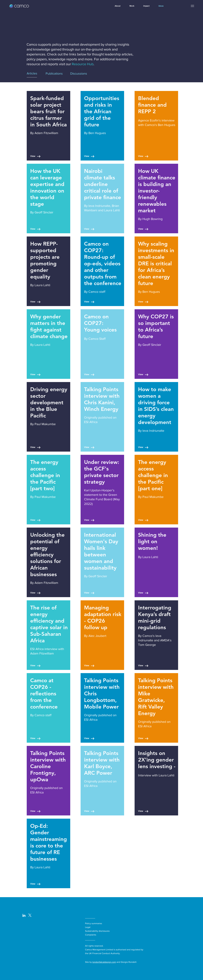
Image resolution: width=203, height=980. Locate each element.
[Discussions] (86, 73)
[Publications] (56, 73)
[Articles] (35, 73)
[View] (36, 156)
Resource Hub (83, 64)
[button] (192, 6)
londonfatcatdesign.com (104, 962)
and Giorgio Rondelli (126, 962)
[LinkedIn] (24, 915)
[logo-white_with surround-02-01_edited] (30, 915)
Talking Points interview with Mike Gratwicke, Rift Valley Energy (156, 697)
